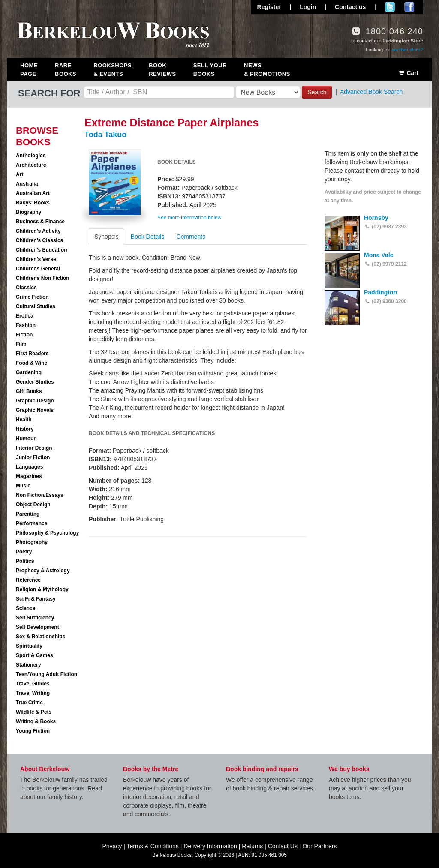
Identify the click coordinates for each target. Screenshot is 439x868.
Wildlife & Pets (34, 712)
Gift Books (29, 391)
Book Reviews (162, 70)
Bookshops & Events (113, 70)
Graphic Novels (35, 410)
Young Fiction (33, 731)
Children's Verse (36, 259)
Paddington (380, 292)
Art (20, 174)
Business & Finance (40, 222)
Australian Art (33, 193)
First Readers (32, 354)
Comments (191, 237)
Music (23, 486)
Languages (29, 467)
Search (317, 92)
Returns (252, 846)
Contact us (350, 7)
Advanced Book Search (371, 92)
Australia (27, 184)
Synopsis (107, 237)
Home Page (29, 70)
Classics (26, 288)
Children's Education (42, 250)
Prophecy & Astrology (43, 571)
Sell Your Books (210, 70)
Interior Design (34, 448)
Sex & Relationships (41, 637)
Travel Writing (33, 693)
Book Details (148, 237)
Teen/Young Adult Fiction (47, 674)
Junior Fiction (33, 457)
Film (21, 344)
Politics (25, 561)
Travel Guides (33, 684)
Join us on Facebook (409, 7)
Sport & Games (35, 655)
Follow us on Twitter (390, 7)
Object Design (33, 505)
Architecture (31, 165)
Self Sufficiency (35, 618)
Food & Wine (32, 363)
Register (269, 7)
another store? (407, 50)
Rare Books (66, 70)
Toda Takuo (105, 135)
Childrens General (38, 269)
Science (26, 608)
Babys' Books (33, 203)
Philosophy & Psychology (47, 533)
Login (308, 7)
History (25, 429)
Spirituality (29, 646)
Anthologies (31, 156)
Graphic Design (35, 401)
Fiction (24, 335)
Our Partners (319, 846)
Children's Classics (39, 240)
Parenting (28, 514)
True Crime (29, 703)
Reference (28, 580)
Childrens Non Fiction (43, 278)
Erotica (25, 316)
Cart (408, 73)
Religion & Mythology (42, 589)
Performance (32, 523)
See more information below (189, 218)
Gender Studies (35, 382)
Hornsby (376, 218)
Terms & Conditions (153, 846)
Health (24, 420)
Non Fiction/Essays (40, 495)
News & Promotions (267, 70)
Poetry (24, 552)
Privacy (112, 846)
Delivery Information (210, 846)
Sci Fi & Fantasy (36, 599)
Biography (29, 212)
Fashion (26, 325)
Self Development (38, 627)
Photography (32, 542)
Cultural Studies (36, 306)
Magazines (29, 476)
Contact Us (283, 846)
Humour (26, 439)
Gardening (29, 372)
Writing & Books (36, 721)
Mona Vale (379, 255)
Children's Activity (38, 231)
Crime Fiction (32, 297)
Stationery (29, 665)
